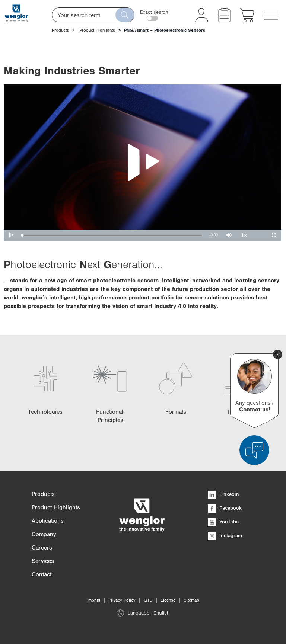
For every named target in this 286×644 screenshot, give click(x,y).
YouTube (223, 522)
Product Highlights (97, 30)
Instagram (225, 535)
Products (60, 30)
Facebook (225, 508)
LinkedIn (223, 494)
